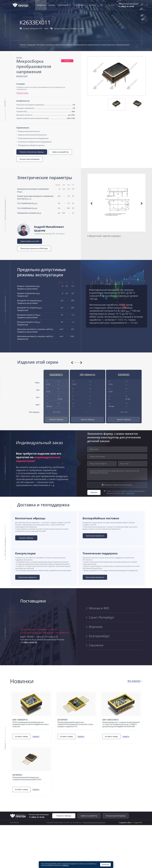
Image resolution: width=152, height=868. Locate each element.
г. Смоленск (96, 654)
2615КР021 (17, 782)
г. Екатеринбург (99, 643)
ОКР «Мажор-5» (88, 374)
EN (114, 5)
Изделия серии (5, 391)
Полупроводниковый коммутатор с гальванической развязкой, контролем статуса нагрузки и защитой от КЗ (75, 730)
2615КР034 (62, 725)
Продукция (42, 5)
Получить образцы (64, 823)
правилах (65, 865)
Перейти (37, 744)
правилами (130, 493)
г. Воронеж (95, 632)
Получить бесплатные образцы (32, 152)
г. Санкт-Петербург (102, 621)
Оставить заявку (22, 744)
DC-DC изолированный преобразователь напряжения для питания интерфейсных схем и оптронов (31, 730)
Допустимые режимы (5, 304)
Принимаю (105, 865)
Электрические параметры (5, 210)
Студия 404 (138, 830)
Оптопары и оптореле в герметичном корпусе (55, 45)
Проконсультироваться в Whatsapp (34, 248)
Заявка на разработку (61, 152)
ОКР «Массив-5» (111, 725)
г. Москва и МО (99, 610)
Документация (22, 76)
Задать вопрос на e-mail (30, 241)
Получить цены (22, 93)
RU (110, 5)
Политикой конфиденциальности (94, 830)
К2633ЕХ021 (124, 374)
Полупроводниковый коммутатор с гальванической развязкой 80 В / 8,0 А (27, 786)
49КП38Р (5, 104)
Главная (23, 45)
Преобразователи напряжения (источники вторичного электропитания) (101, 45)
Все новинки (133, 686)
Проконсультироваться (96, 537)
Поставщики (5, 638)
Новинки (53, 5)
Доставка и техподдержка (5, 549)
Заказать (94, 492)
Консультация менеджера (30, 159)
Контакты (94, 5)
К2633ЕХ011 (5, 18)
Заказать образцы (56, 419)
